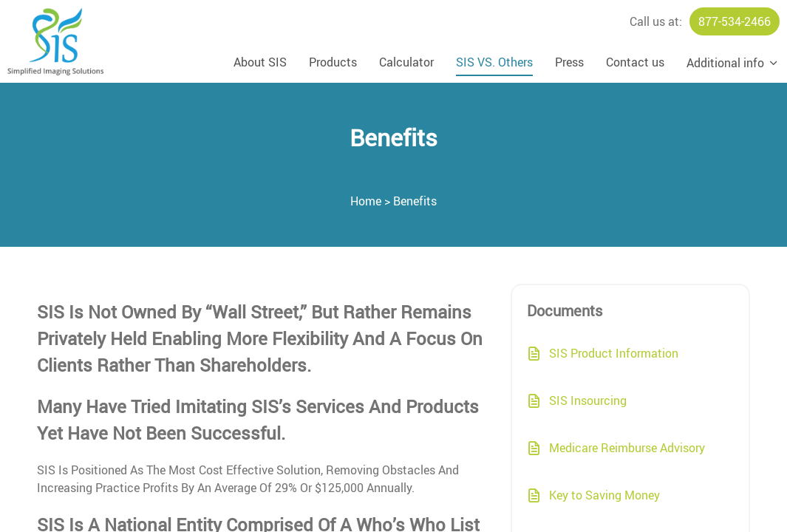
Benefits (415, 201)
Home (366, 201)
